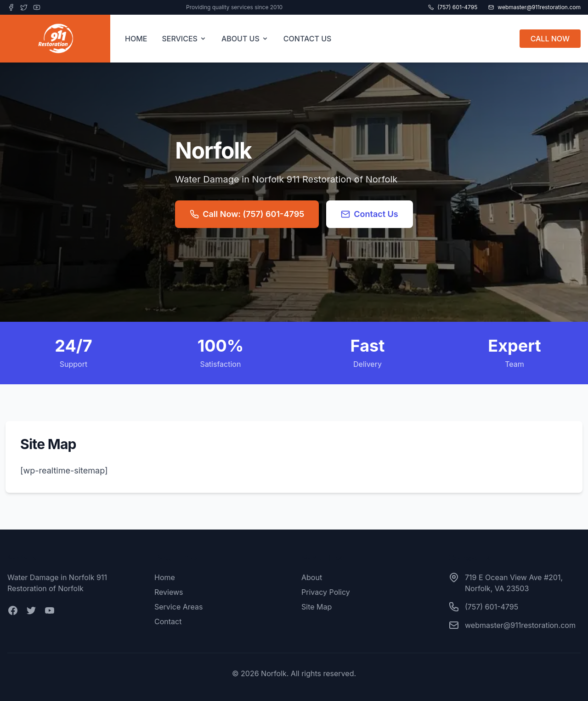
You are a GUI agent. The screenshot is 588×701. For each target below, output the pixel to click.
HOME (136, 39)
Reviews (169, 592)
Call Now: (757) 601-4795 (247, 214)
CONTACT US (308, 39)
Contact (168, 621)
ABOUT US (245, 39)
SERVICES (184, 39)
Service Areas (178, 607)
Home (165, 577)
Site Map (317, 607)
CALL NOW (550, 39)
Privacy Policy (326, 592)
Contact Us (370, 214)
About (312, 577)
